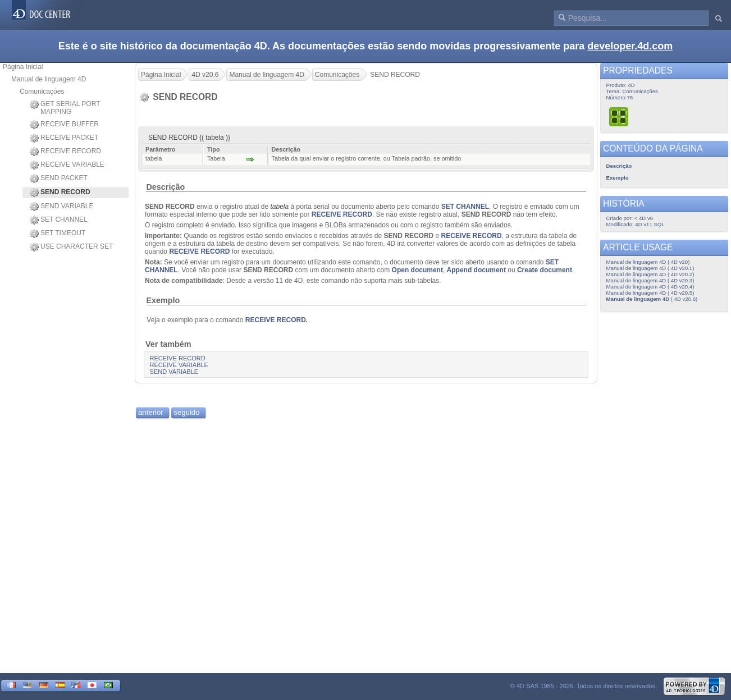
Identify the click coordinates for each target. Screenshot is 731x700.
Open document (417, 270)
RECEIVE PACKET (64, 138)
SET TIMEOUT (58, 234)
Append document (476, 270)
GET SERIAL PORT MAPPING (65, 108)
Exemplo (163, 300)
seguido (186, 412)
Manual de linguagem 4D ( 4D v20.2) (650, 274)
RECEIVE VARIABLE (67, 165)
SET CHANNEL (59, 220)
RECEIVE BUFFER (64, 125)
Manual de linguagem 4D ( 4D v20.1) (650, 268)
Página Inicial (23, 67)
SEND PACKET (59, 179)
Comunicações (42, 91)
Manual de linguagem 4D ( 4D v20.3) (650, 280)
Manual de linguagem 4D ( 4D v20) (648, 262)
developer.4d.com (630, 46)
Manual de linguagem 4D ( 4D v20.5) (650, 293)
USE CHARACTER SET (71, 247)
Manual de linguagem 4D (49, 79)
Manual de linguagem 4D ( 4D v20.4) (650, 287)
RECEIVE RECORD (65, 152)
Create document (545, 270)
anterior (151, 412)
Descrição (165, 187)
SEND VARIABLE (61, 207)
